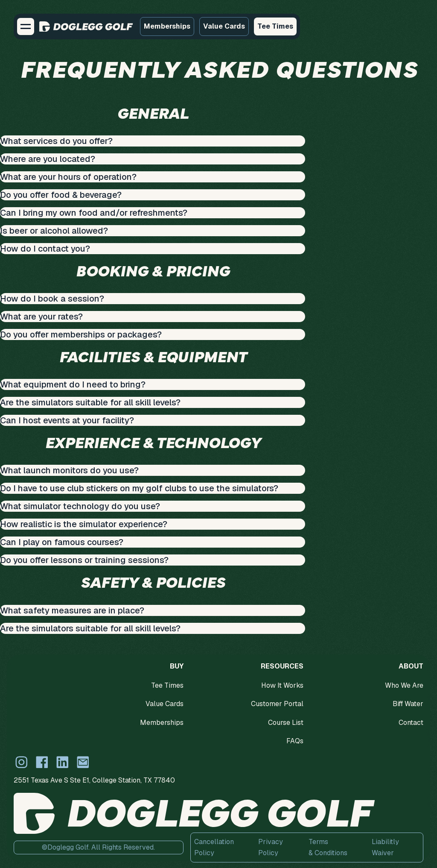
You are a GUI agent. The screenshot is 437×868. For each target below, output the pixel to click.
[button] (26, 26)
